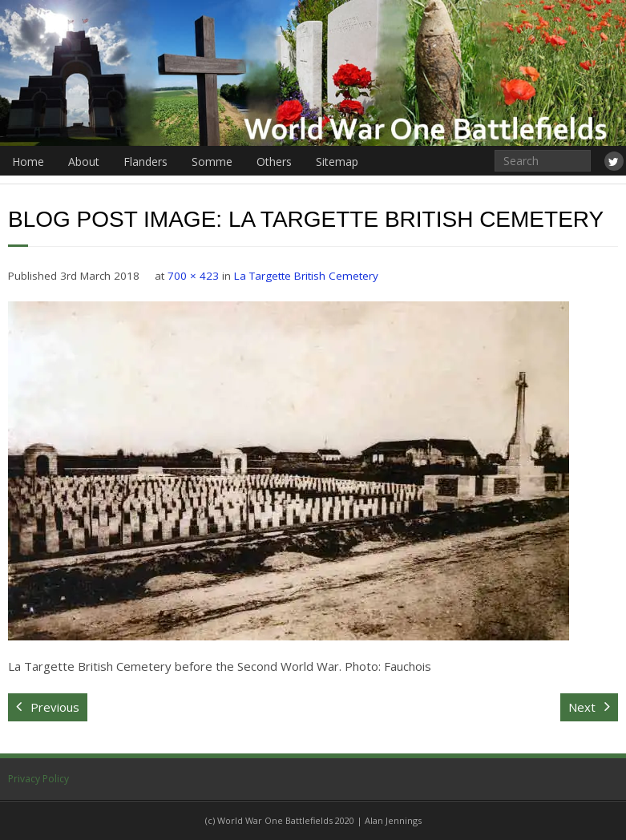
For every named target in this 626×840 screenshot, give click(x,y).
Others (274, 162)
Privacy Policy (38, 779)
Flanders (145, 162)
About (84, 162)
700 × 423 (193, 276)
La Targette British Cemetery (306, 276)
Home (28, 162)
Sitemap (337, 162)
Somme (212, 162)
